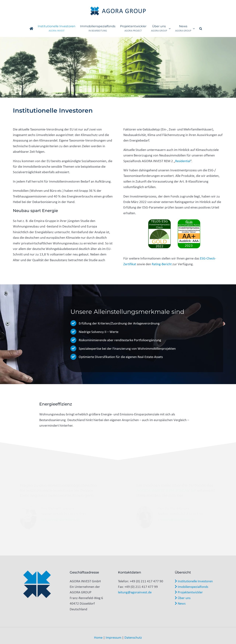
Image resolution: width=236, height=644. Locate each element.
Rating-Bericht (162, 264)
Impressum (113, 637)
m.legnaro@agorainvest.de (61, 519)
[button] (201, 29)
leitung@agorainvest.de (135, 592)
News (180, 603)
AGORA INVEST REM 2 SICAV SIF (166, 491)
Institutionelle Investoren (194, 581)
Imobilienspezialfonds (191, 587)
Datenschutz (133, 637)
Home (98, 637)
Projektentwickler (189, 592)
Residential (183, 161)
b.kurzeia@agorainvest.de (176, 519)
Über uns (183, 598)
